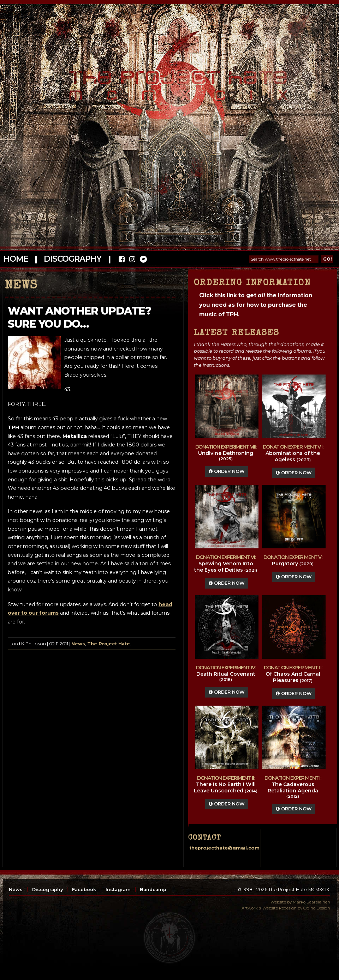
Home (16, 259)
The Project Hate (109, 644)
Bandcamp (153, 890)
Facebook (84, 890)
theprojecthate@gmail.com (224, 848)
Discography (72, 259)
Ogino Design (317, 908)
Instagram (118, 890)
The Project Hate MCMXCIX (168, 81)
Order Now (227, 471)
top (169, 938)
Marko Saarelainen (311, 902)
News (78, 644)
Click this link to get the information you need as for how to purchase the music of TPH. (256, 305)
